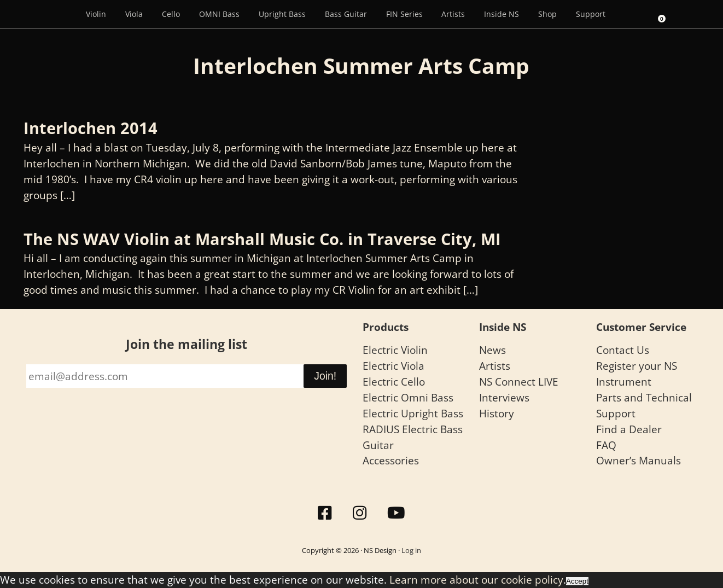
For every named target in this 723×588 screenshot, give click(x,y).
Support (591, 14)
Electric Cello (394, 382)
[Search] (630, 14)
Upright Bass (282, 14)
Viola (134, 14)
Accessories (391, 460)
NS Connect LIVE (519, 382)
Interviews (504, 397)
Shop (547, 14)
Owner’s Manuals (639, 460)
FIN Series (404, 14)
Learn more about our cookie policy (476, 580)
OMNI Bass (219, 14)
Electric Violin (395, 350)
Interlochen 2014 (91, 128)
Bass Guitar (346, 14)
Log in (411, 550)
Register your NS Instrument (637, 374)
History (497, 413)
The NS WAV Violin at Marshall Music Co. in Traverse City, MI (262, 239)
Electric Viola (393, 366)
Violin (96, 14)
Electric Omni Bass (408, 397)
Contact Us (623, 350)
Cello (171, 14)
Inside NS (502, 14)
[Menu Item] (61, 14)
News (492, 350)
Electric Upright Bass (413, 413)
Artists (453, 14)
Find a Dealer (629, 429)
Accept (577, 581)
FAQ (606, 445)
